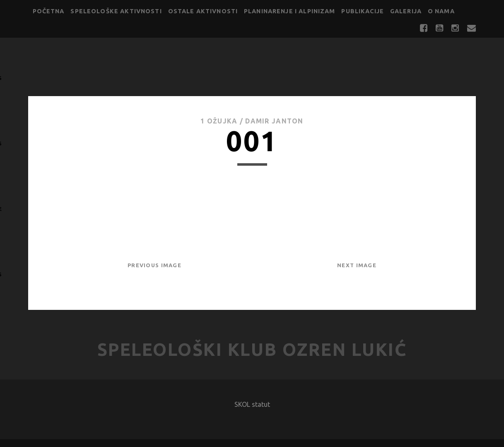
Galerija (406, 11)
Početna (49, 11)
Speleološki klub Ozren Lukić (252, 349)
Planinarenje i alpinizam (290, 11)
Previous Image (154, 265)
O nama (441, 11)
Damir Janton (274, 121)
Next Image (357, 265)
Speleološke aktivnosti (116, 11)
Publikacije (363, 11)
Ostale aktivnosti (203, 11)
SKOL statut (252, 404)
